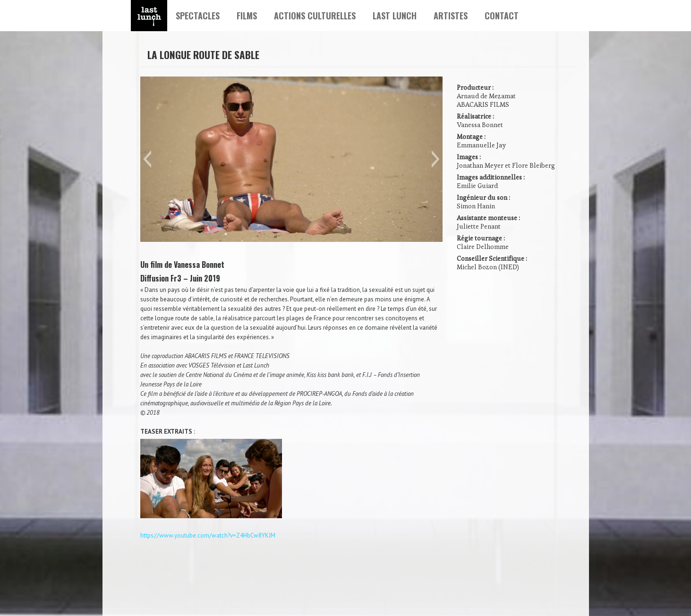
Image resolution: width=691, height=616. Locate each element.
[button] (147, 159)
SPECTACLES (198, 16)
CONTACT (502, 16)
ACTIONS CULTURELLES (315, 16)
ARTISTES (451, 16)
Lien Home (149, 16)
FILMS (247, 16)
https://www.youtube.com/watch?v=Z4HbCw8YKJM (208, 535)
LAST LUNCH (395, 16)
